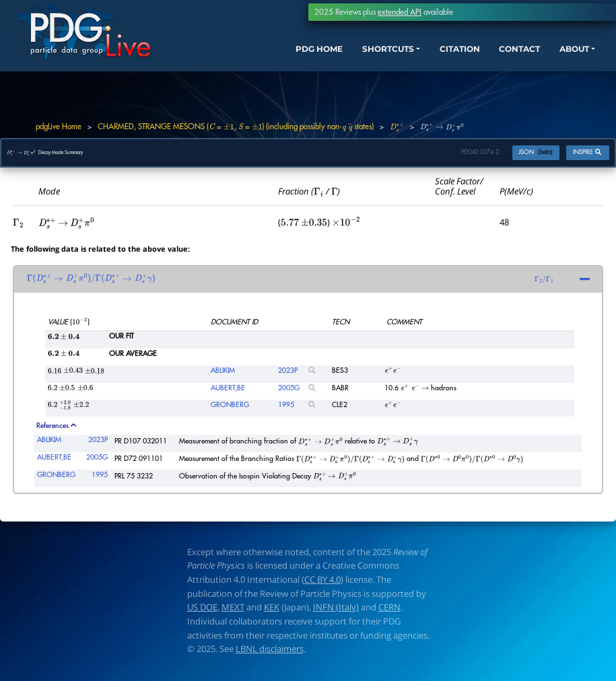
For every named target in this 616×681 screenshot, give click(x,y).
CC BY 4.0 (322, 585)
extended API (400, 12)
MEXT (233, 613)
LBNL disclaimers (270, 655)
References (56, 431)
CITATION (430, 58)
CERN (389, 613)
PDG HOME (267, 58)
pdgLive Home (59, 127)
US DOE (202, 613)
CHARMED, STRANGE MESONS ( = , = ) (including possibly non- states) (236, 127)
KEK (272, 613)
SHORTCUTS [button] (347, 58)
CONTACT (498, 58)
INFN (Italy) (336, 613)
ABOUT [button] (561, 58)
